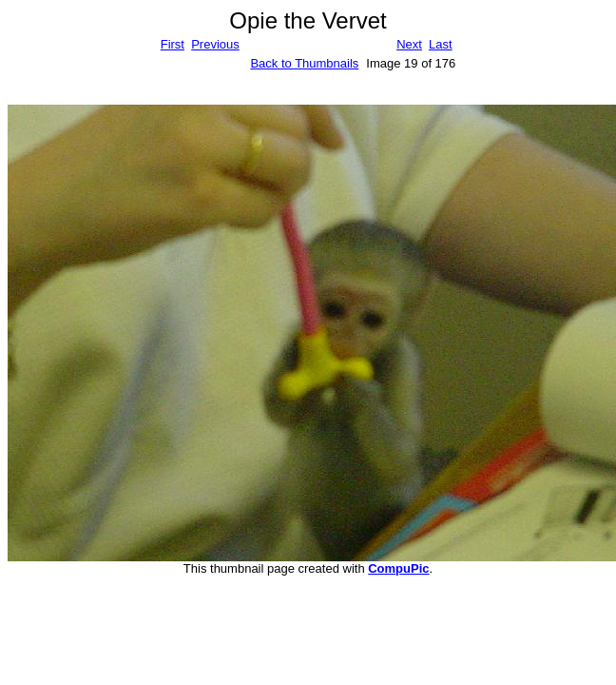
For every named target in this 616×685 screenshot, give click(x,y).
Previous (215, 44)
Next (409, 44)
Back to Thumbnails (304, 63)
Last (441, 44)
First (173, 44)
